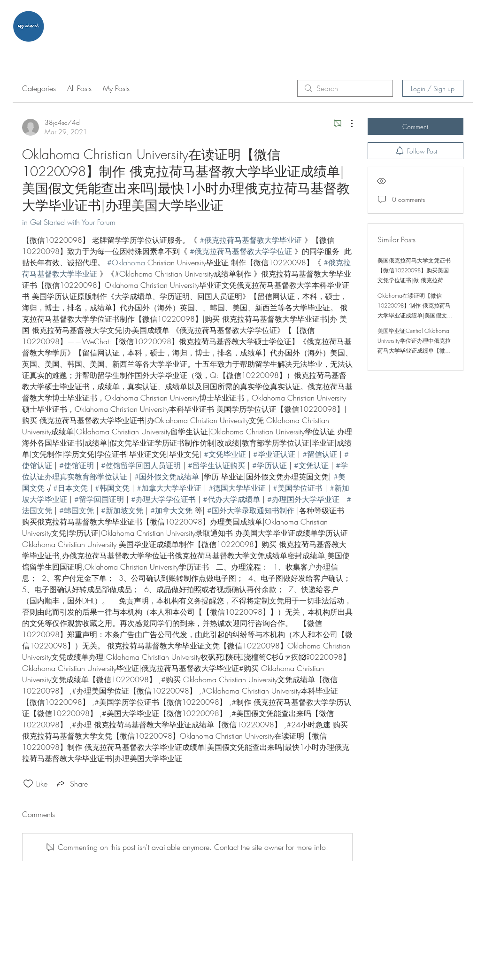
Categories (39, 88)
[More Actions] (347, 123)
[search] (345, 88)
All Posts (79, 88)
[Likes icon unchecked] (28, 784)
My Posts (116, 88)
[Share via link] (71, 784)
